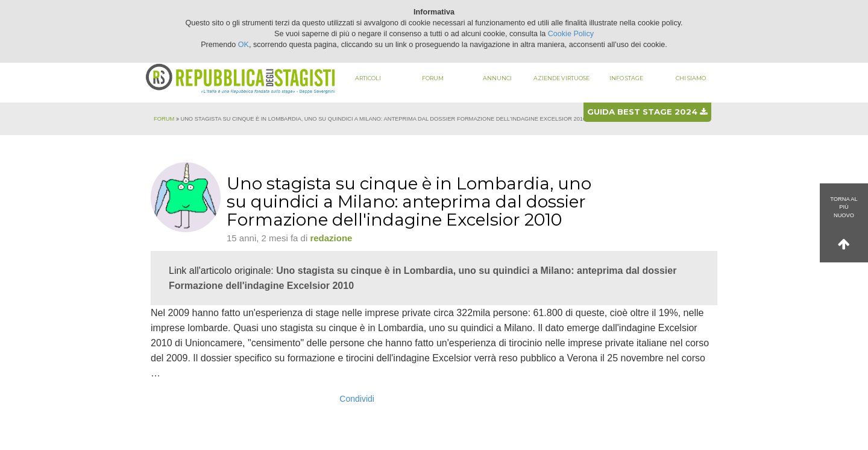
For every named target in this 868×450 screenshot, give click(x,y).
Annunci (497, 78)
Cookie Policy (571, 34)
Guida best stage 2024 (647, 112)
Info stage (626, 78)
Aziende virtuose (561, 78)
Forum (433, 78)
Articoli (368, 78)
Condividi (357, 399)
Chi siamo (691, 78)
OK (244, 45)
